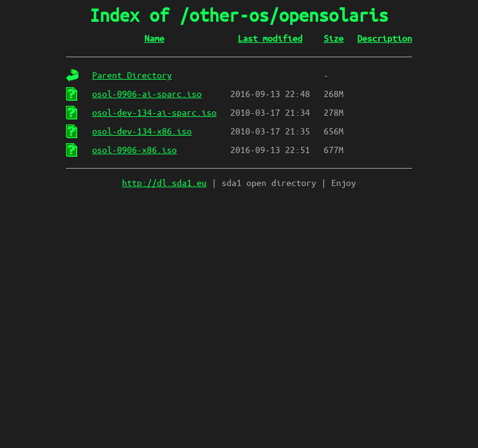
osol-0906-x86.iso (134, 150)
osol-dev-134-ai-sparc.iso (154, 113)
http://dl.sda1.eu (164, 183)
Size (334, 39)
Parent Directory (132, 75)
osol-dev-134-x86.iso (142, 131)
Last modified (270, 39)
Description (385, 39)
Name (154, 39)
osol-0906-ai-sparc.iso (147, 94)
